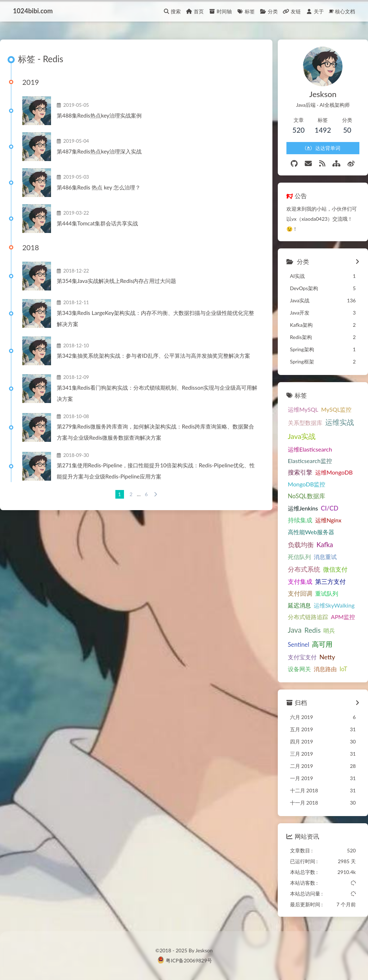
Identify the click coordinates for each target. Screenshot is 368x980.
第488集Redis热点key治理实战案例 (99, 115)
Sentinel (299, 644)
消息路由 (325, 669)
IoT (343, 669)
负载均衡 (301, 545)
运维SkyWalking (334, 605)
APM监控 (343, 617)
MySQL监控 (337, 409)
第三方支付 (330, 582)
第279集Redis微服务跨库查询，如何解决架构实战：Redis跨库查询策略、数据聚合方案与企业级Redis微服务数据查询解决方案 (155, 432)
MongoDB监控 (307, 484)
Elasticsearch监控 (310, 461)
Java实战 (302, 436)
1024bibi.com (33, 11)
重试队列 (327, 593)
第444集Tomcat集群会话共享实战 (97, 223)
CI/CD (330, 508)
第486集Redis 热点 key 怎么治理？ (99, 187)
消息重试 (325, 557)
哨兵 (329, 630)
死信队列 (299, 557)
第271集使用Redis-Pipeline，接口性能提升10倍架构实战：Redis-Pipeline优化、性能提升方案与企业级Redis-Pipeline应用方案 (156, 471)
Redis (312, 630)
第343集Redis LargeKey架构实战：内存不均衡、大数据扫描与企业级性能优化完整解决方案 (155, 318)
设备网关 (299, 669)
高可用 (322, 644)
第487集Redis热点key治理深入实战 (99, 151)
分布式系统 (304, 569)
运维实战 (340, 422)
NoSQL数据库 (307, 496)
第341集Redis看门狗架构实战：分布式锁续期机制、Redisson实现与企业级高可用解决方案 (157, 393)
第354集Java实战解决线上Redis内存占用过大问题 (116, 281)
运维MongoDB (334, 472)
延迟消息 (299, 605)
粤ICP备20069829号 (189, 960)
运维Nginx (328, 520)
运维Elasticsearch (310, 449)
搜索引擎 (300, 472)
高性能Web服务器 (311, 532)
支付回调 (300, 594)
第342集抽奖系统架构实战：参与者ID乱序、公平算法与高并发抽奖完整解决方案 (153, 356)
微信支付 (335, 569)
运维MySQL (303, 409)
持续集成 (300, 520)
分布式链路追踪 (308, 617)
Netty (327, 657)
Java (295, 630)
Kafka (325, 545)
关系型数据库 (305, 423)
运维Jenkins (303, 508)
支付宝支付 (302, 657)
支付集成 (300, 582)
